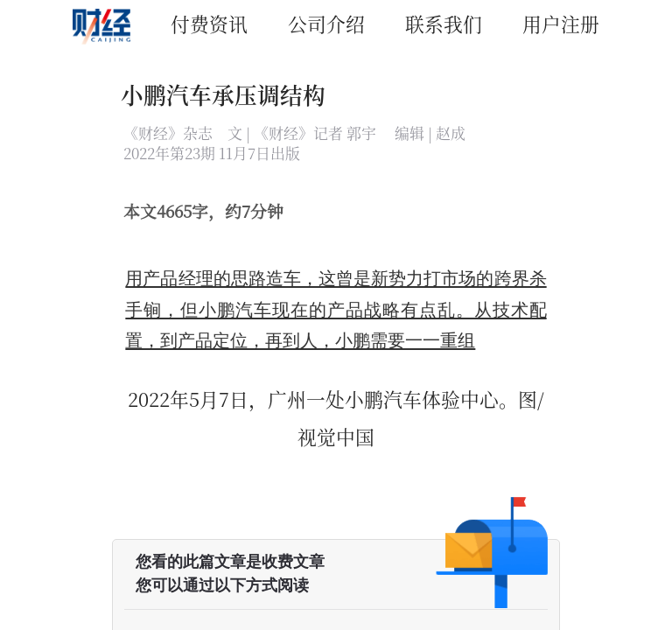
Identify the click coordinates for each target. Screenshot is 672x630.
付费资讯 (209, 23)
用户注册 (561, 23)
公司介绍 (326, 23)
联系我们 (444, 23)
